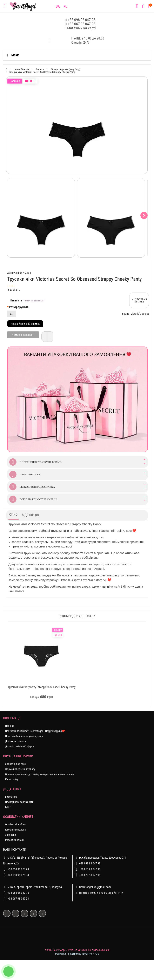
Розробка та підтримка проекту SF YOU (77, 954)
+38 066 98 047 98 (18, 893)
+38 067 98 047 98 (82, 24)
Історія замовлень (15, 830)
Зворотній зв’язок (16, 764)
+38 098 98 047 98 (82, 20)
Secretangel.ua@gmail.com (95, 887)
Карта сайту (12, 779)
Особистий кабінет (16, 824)
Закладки (11, 835)
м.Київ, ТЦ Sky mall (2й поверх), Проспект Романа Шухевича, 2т (35, 860)
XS (12, 314)
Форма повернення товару (20, 769)
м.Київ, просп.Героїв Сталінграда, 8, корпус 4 (32, 887)
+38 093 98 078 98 (18, 875)
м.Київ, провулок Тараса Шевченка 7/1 (100, 858)
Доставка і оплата (16, 741)
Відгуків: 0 (14, 290)
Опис (13, 514)
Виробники (11, 797)
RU (65, 6)
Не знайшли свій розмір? (25, 324)
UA (58, 6)
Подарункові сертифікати (19, 802)
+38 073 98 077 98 (90, 875)
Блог (8, 807)
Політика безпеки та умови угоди (24, 736)
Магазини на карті (81, 28)
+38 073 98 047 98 (90, 869)
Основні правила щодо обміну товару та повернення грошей (39, 774)
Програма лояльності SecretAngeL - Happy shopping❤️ (35, 731)
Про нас (10, 726)
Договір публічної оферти (20, 746)
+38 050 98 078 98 (18, 869)
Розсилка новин (14, 840)
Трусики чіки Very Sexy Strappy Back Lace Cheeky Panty (42, 687)
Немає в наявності (23, 335)
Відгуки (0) (30, 515)
